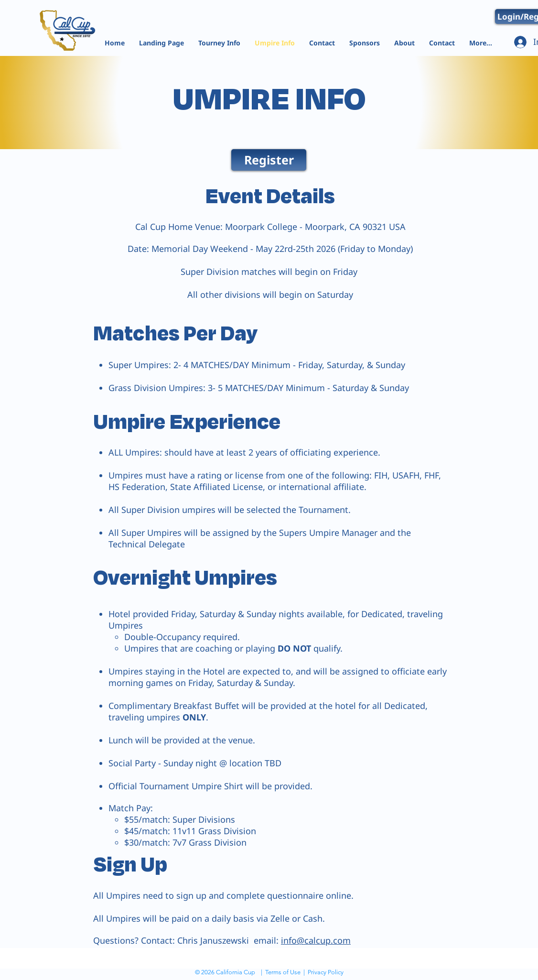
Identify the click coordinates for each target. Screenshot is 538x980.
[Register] (269, 160)
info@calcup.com (316, 940)
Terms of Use (283, 972)
